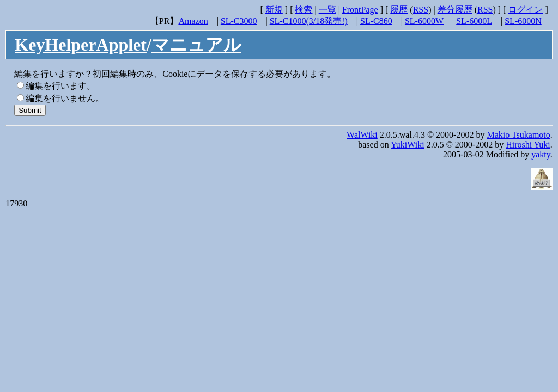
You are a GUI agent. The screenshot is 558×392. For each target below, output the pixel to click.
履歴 (399, 10)
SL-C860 (376, 21)
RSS (421, 10)
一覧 (327, 10)
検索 (304, 10)
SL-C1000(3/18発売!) (309, 21)
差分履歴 (455, 10)
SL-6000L (474, 21)
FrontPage (360, 10)
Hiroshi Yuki (528, 145)
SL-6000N (523, 21)
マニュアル (196, 45)
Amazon (193, 21)
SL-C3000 (239, 21)
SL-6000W (424, 21)
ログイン (525, 10)
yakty (541, 154)
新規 (274, 10)
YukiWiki (408, 145)
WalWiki (362, 135)
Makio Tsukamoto (518, 135)
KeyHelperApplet (81, 45)
